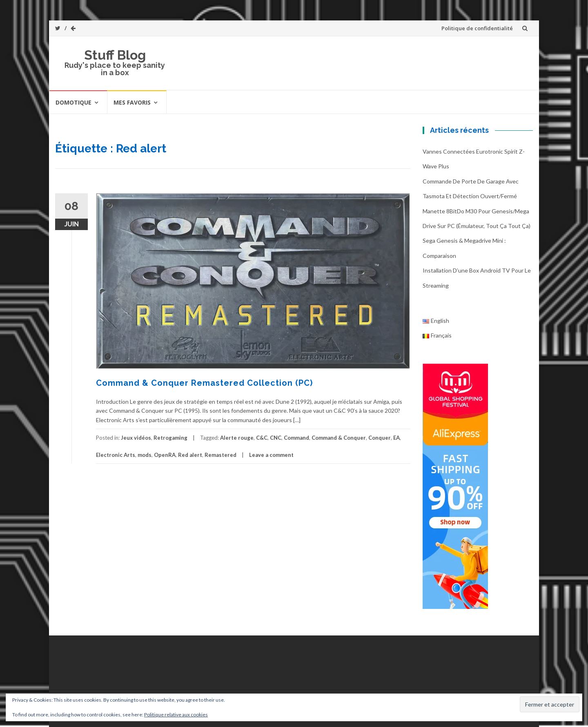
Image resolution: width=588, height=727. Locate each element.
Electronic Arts (116, 455)
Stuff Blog (115, 55)
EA (396, 438)
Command (296, 438)
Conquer (380, 438)
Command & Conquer (339, 438)
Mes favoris (132, 102)
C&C (262, 438)
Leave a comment (271, 455)
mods (145, 455)
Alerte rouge (237, 438)
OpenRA (165, 455)
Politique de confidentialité (477, 28)
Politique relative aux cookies (176, 715)
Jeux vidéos (136, 438)
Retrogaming (170, 438)
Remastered (220, 455)
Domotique (73, 102)
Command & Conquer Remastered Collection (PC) (204, 383)
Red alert (190, 455)
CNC (276, 438)
